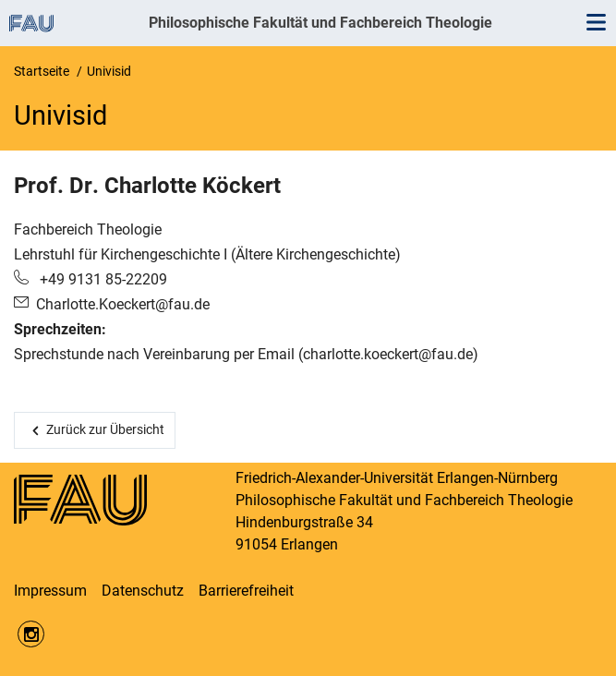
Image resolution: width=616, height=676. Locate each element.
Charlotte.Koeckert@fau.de (123, 304)
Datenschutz (143, 591)
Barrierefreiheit (246, 591)
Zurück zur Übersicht (105, 429)
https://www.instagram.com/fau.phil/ (31, 634)
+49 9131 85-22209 (102, 279)
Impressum (50, 591)
